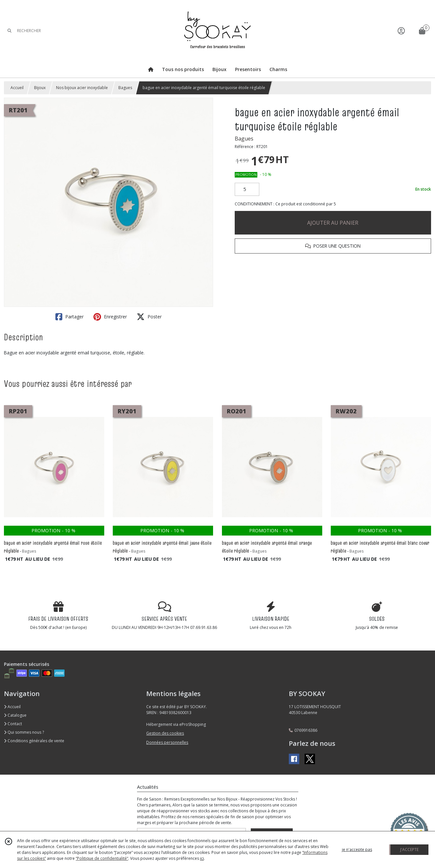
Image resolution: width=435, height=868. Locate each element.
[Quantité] (247, 189)
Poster (149, 317)
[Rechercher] (10, 31)
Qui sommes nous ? (24, 732)
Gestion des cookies (165, 733)
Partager (69, 317)
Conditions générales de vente (34, 741)
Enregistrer (110, 317)
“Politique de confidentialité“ (102, 858)
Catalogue (15, 715)
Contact (13, 724)
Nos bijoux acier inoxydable (82, 88)
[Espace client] (401, 31)
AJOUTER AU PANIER (333, 223)
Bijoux (40, 88)
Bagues (125, 88)
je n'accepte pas (357, 849)
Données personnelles (167, 742)
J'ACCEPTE (409, 849)
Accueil (17, 88)
